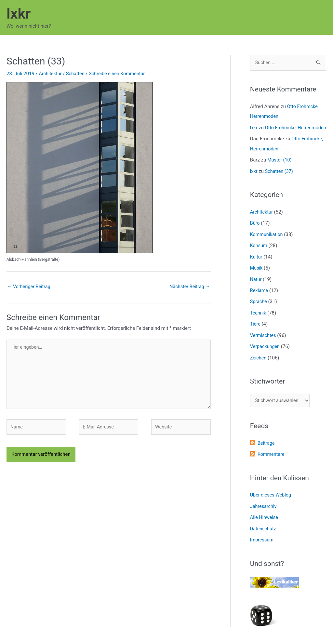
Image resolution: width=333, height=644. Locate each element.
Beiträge (266, 449)
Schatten (77, 74)
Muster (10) (280, 169)
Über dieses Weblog (272, 501)
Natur (256, 287)
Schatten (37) (280, 180)
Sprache (259, 308)
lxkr (19, 14)
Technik (259, 319)
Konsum (259, 254)
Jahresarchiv (264, 512)
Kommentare (272, 460)
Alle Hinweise (265, 523)
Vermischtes (264, 342)
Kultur (256, 264)
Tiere (255, 330)
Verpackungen (266, 352)
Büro (255, 231)
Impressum (262, 545)
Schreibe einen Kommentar (120, 74)
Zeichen (259, 363)
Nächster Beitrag (189, 287)
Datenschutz (264, 534)
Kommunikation (267, 243)
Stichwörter (268, 387)
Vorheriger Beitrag (30, 287)
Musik (257, 275)
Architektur (51, 74)
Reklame (260, 298)
